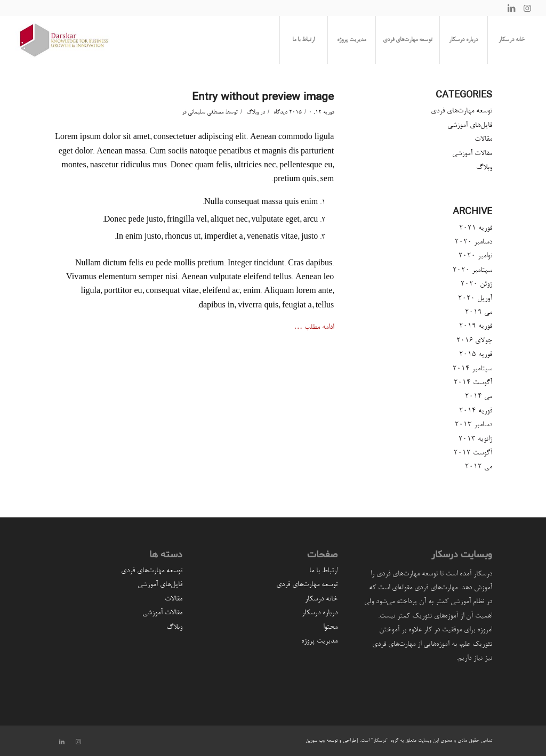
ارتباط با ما (323, 571)
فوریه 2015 (476, 355)
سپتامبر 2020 (472, 271)
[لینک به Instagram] (527, 8)
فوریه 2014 (476, 411)
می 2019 (479, 313)
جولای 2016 (474, 341)
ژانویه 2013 (475, 440)
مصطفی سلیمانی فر (203, 112)
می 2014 (479, 397)
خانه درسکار (321, 599)
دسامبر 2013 (473, 425)
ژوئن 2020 (476, 284)
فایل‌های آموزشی (470, 126)
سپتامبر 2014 (472, 369)
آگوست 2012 (473, 453)
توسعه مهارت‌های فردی (461, 111)
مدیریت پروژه (319, 641)
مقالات (483, 140)
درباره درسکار (320, 613)
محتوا (330, 628)
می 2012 (479, 467)
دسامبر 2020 (473, 242)
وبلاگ (252, 112)
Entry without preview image (263, 97)
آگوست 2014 (473, 383)
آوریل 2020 (475, 299)
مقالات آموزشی (472, 154)
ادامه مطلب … (314, 328)
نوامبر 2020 (475, 256)
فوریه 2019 (476, 327)
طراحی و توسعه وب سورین (331, 741)
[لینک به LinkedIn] (511, 8)
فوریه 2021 (476, 229)
